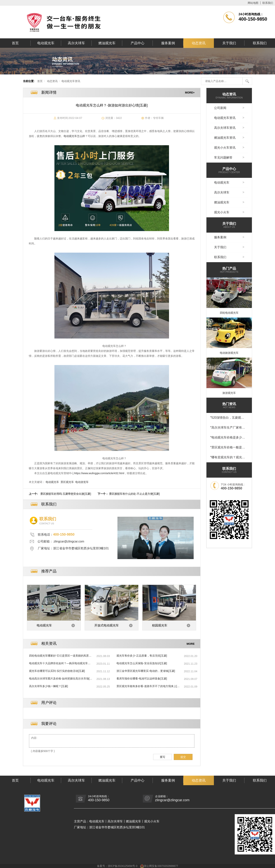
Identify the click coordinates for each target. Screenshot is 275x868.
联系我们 (268, 3)
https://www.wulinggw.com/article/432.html (99, 473)
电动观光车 (46, 43)
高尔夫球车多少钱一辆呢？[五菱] (49, 686)
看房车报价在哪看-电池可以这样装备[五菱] (142, 679)
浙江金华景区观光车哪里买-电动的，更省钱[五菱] (146, 671)
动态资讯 (199, 43)
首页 (15, 43)
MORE (191, 644)
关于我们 (229, 43)
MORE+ (190, 93)
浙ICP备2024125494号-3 (123, 866)
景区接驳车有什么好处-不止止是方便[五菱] (134, 494)
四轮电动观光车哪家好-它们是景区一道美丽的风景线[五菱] (60, 656)
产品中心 (137, 43)
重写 (163, 757)
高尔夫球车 (76, 43)
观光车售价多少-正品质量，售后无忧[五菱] (142, 656)
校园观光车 (160, 625)
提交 (183, 757)
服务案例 (168, 43)
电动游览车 (82, 482)
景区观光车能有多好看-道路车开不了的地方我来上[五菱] (148, 686)
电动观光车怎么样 (74, 136)
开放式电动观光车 (107, 625)
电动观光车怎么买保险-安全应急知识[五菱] (142, 663)
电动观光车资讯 (71, 81)
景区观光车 (67, 482)
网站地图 (253, 3)
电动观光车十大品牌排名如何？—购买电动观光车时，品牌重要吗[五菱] (58, 663)
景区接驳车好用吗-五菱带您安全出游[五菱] (66, 494)
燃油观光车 (107, 43)
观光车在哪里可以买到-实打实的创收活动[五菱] (57, 671)
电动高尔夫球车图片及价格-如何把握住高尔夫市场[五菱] (61, 679)
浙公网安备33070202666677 (161, 866)
